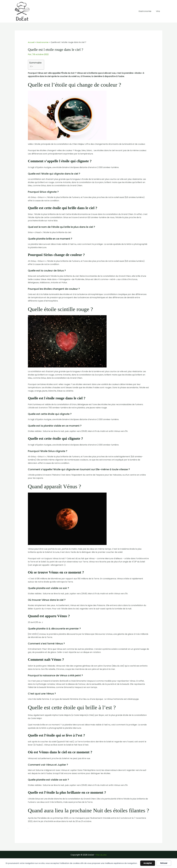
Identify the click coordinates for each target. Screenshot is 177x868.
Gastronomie (146, 11)
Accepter (148, 863)
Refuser (164, 863)
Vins (158, 11)
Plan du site (101, 855)
